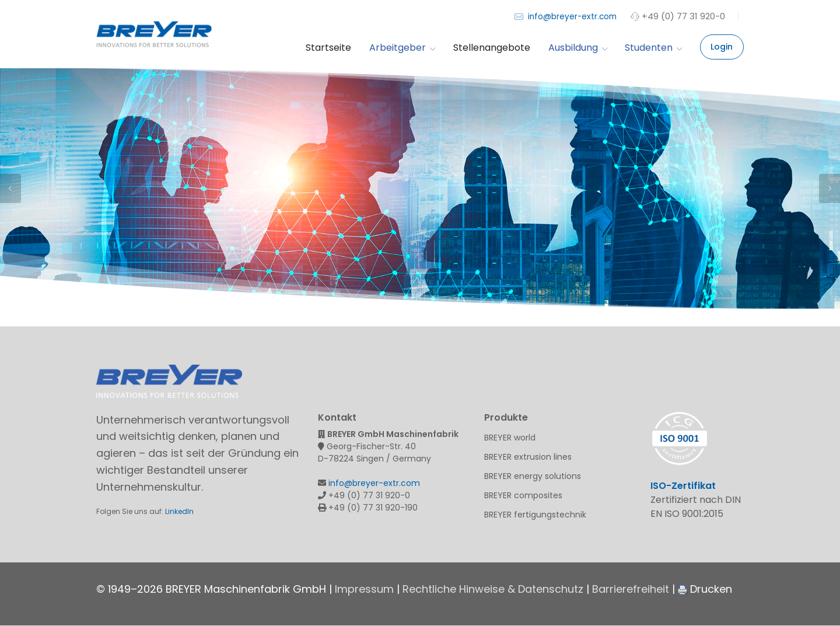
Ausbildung (578, 48)
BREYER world (510, 438)
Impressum (364, 589)
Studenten (653, 48)
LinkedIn (179, 511)
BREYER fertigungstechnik (535, 515)
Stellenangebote (492, 48)
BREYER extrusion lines (528, 457)
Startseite (328, 48)
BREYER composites (523, 495)
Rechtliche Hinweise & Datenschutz (493, 589)
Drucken (705, 589)
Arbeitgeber (402, 48)
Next (829, 188)
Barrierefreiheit (631, 589)
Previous (10, 188)
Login (722, 47)
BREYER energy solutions (533, 476)
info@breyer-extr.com (566, 16)
